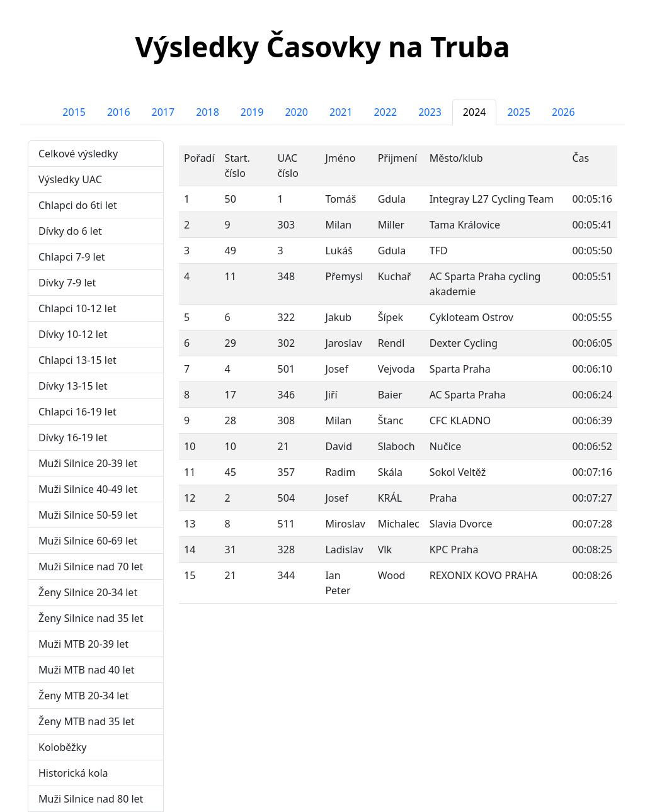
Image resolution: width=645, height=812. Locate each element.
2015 (74, 112)
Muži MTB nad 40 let (86, 670)
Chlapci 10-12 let (77, 308)
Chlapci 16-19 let (77, 412)
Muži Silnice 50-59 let (88, 515)
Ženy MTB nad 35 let (87, 721)
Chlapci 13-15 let (77, 360)
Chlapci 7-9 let (71, 257)
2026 (563, 112)
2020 (296, 112)
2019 (252, 112)
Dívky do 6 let (70, 231)
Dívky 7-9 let (67, 283)
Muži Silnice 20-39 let (88, 463)
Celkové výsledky (78, 154)
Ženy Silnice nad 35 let (91, 618)
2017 (163, 112)
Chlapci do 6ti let (78, 205)
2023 (430, 112)
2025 (519, 112)
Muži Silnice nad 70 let (91, 567)
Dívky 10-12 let (73, 334)
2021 (341, 112)
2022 (386, 112)
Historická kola (73, 773)
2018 (208, 112)
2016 (119, 112)
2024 (475, 112)
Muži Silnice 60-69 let (88, 541)
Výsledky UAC (70, 179)
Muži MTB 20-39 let (83, 644)
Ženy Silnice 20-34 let (88, 592)
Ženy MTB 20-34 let (83, 696)
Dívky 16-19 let (73, 437)
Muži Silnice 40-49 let (88, 489)
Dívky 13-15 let (73, 386)
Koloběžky (62, 747)
